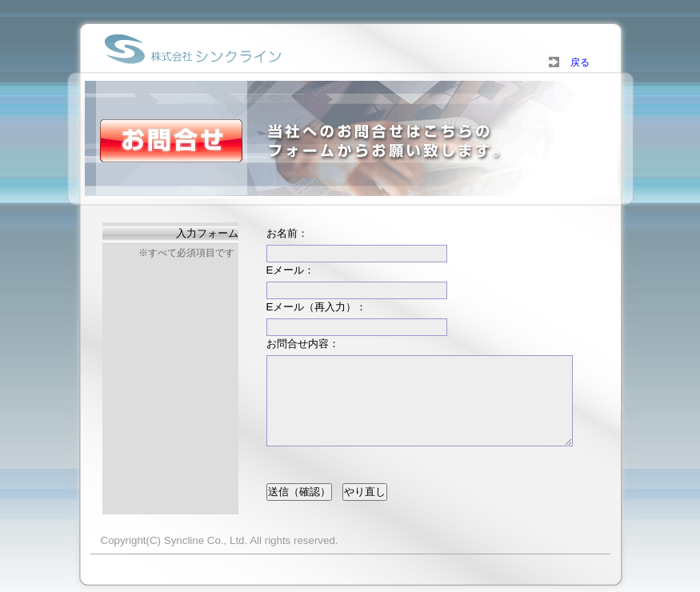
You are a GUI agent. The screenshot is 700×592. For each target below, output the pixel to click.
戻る (575, 62)
